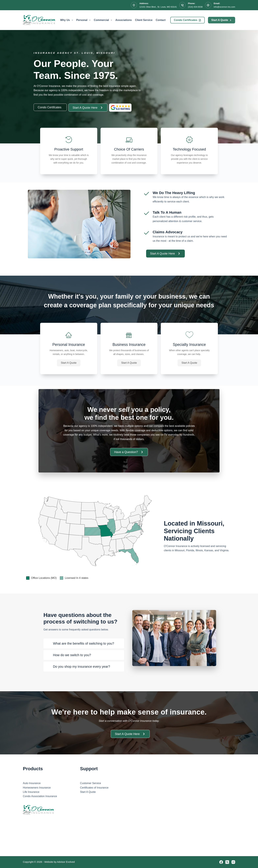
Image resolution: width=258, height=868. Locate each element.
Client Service (144, 20)
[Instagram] (233, 862)
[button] (69, 363)
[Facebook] (221, 862)
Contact (161, 20)
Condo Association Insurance (40, 796)
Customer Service (91, 783)
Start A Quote (222, 20)
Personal (84, 20)
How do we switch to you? (72, 655)
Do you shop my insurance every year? (82, 667)
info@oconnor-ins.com (224, 7)
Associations (124, 20)
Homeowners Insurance (37, 788)
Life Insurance (31, 792)
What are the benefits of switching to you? (84, 643)
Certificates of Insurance (94, 788)
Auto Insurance (32, 783)
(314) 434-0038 (195, 7)
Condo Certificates (187, 20)
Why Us (67, 20)
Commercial (104, 20)
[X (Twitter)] (227, 862)
